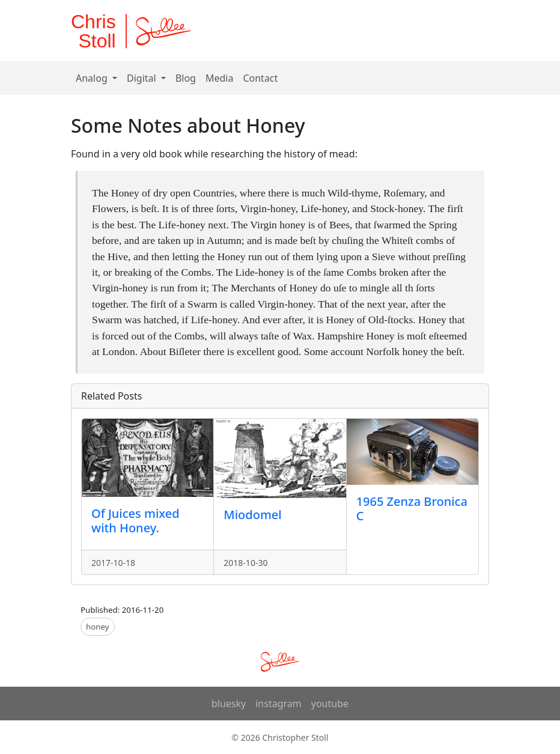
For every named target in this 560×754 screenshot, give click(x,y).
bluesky (229, 704)
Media (219, 78)
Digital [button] (143, 78)
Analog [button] (93, 78)
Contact (260, 78)
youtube (330, 704)
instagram (278, 704)
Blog (186, 78)
